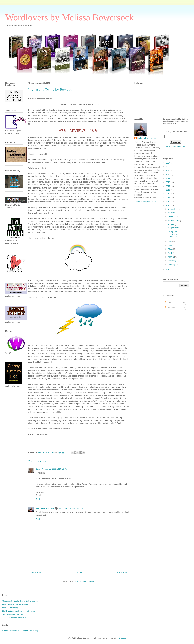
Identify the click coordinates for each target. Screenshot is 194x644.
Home (79, 572)
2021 (168, 171)
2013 (168, 202)
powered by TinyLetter (176, 147)
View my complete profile (145, 201)
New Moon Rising (10, 608)
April (170, 253)
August (172, 224)
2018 (168, 182)
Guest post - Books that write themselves (20, 601)
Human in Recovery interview (15, 604)
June (171, 245)
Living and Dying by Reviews (173, 234)
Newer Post (36, 572)
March (171, 257)
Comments (170, 308)
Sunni (38, 469)
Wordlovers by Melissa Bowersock (70, 17)
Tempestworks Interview (13, 614)
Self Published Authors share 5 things (19, 611)
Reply (38, 499)
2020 (168, 175)
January (172, 265)
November (173, 213)
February (172, 261)
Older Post (122, 572)
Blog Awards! (173, 228)
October (172, 217)
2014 (168, 198)
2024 (168, 163)
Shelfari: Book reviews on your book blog (20, 631)
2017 (168, 186)
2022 (168, 167)
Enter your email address (176, 132)
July (170, 241)
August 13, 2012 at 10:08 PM (55, 469)
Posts (168, 303)
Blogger (123, 638)
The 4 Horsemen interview (14, 618)
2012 (168, 206)
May (170, 249)
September (173, 221)
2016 (168, 190)
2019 (168, 178)
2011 (168, 269)
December (173, 209)
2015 (168, 194)
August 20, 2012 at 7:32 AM (71, 508)
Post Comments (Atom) (85, 581)
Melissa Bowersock (45, 508)
